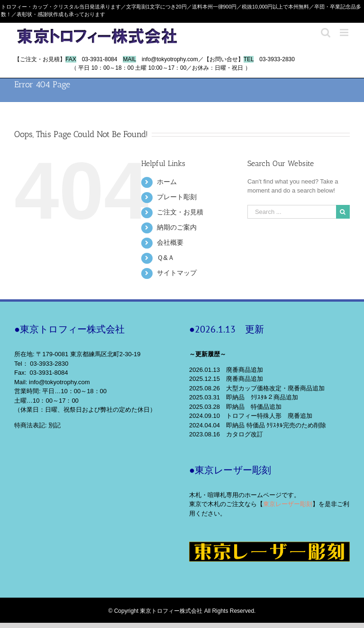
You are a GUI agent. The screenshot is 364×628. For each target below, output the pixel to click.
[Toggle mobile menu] (345, 32)
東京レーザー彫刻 (288, 504)
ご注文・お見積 (180, 212)
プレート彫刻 (177, 197)
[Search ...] (292, 212)
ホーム (167, 182)
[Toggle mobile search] (326, 32)
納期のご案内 (177, 227)
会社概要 (170, 242)
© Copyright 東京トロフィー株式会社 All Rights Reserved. (182, 611)
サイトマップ (177, 273)
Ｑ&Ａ (165, 258)
